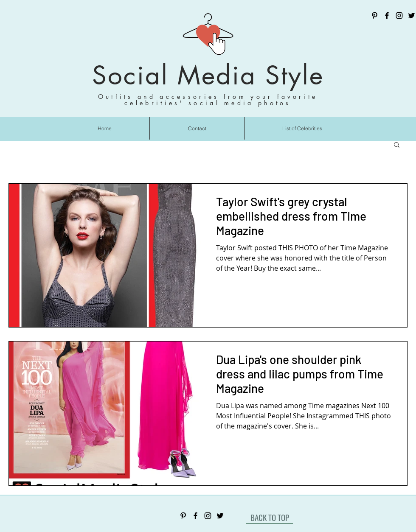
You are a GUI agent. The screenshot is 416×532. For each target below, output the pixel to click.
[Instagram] (399, 15)
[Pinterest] (375, 15)
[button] (397, 145)
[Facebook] (387, 15)
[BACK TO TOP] (270, 517)
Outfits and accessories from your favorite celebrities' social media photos (208, 100)
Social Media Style (208, 75)
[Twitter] (412, 15)
